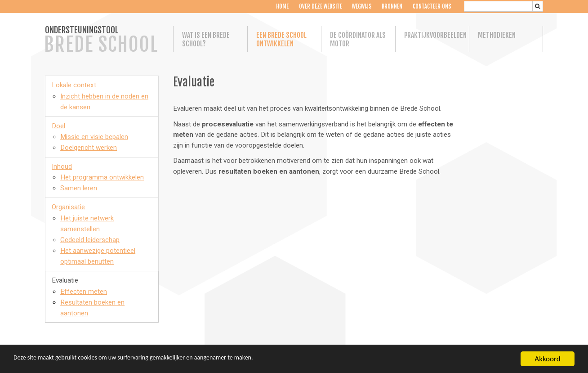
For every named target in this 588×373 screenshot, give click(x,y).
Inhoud (62, 166)
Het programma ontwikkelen (102, 177)
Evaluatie (65, 280)
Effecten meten (84, 292)
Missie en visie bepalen (94, 137)
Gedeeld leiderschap (90, 240)
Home (282, 7)
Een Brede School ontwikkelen (281, 40)
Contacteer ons (432, 7)
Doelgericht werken (89, 148)
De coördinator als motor (358, 40)
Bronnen (392, 7)
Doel (58, 126)
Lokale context (74, 85)
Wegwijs (362, 7)
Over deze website (320, 7)
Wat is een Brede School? (206, 40)
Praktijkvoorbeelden (432, 35)
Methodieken (497, 35)
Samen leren (79, 188)
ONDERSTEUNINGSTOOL (101, 40)
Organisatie (68, 207)
